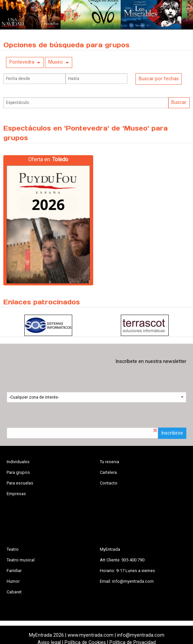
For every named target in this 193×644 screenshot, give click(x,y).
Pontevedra (22, 62)
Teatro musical (21, 560)
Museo (56, 62)
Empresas (16, 494)
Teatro (13, 549)
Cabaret (14, 592)
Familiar (14, 571)
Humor (13, 581)
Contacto (109, 483)
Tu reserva (109, 462)
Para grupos (18, 472)
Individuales (18, 462)
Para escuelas (20, 483)
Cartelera (108, 472)
